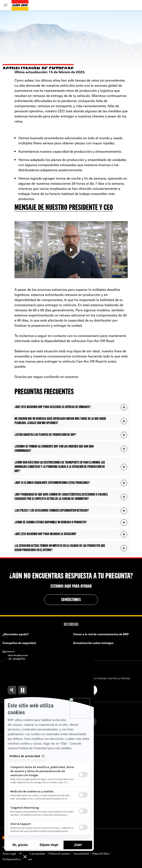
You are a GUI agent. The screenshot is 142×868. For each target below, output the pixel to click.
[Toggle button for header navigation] (6, 5)
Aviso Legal (9, 853)
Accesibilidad (81, 853)
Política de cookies (59, 853)
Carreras (9, 652)
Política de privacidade (32, 853)
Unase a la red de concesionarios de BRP (101, 634)
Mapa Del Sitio (101, 853)
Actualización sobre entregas (93, 643)
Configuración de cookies (17, 859)
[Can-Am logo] (20, 5)
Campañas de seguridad (19, 643)
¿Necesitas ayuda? (16, 634)
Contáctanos (71, 600)
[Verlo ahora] (71, 250)
